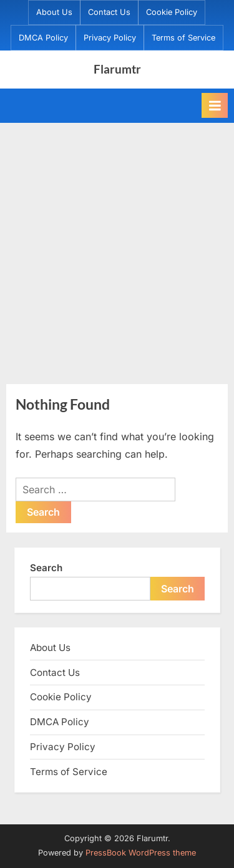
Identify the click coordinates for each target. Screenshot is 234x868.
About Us (54, 12)
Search (46, 568)
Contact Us (109, 12)
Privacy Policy (110, 38)
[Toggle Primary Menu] (215, 105)
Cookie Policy (172, 12)
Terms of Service (183, 38)
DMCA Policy (43, 38)
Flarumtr (117, 69)
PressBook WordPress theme (141, 853)
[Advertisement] (117, 246)
